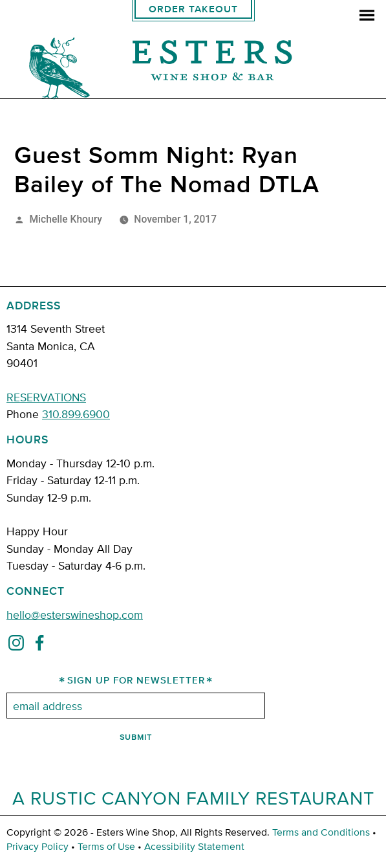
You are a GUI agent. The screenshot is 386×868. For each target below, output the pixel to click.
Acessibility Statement (194, 846)
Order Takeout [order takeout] (193, 9)
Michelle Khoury (66, 219)
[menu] (367, 17)
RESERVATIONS (46, 396)
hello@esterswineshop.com (75, 614)
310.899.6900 (76, 413)
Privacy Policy (38, 846)
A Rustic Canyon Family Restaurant (193, 797)
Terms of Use (106, 846)
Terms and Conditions (321, 832)
